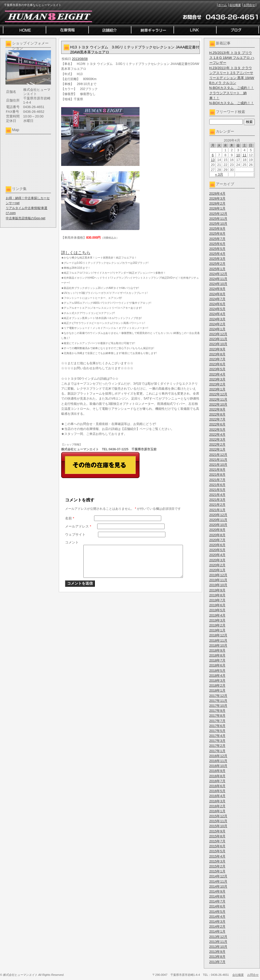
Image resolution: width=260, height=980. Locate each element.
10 (238, 155)
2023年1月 (217, 389)
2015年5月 (217, 851)
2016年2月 (217, 806)
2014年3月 (217, 922)
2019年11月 (218, 580)
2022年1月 (217, 449)
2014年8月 (217, 896)
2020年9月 (217, 530)
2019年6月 (217, 605)
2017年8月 (217, 716)
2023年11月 (218, 339)
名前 (70, 518)
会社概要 (235, 5)
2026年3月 (217, 198)
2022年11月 (218, 399)
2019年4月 (217, 615)
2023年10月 (218, 344)
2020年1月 (217, 570)
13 (213, 160)
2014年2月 (217, 926)
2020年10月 (218, 525)
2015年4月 (217, 856)
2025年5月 (217, 249)
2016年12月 (218, 756)
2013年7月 (217, 962)
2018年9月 (217, 650)
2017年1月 (217, 751)
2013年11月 (218, 942)
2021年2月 (217, 505)
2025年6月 (217, 244)
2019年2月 (217, 625)
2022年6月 (217, 424)
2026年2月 (217, 203)
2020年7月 (217, 540)
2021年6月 (217, 485)
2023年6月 (217, 364)
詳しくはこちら (76, 253)
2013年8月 (217, 957)
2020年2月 (217, 565)
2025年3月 (217, 259)
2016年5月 (217, 791)
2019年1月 (217, 630)
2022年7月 (217, 419)
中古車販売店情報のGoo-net (25, 218)
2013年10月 (218, 947)
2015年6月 (217, 846)
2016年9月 (217, 771)
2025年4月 (217, 254)
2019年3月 (217, 620)
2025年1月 (217, 269)
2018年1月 (217, 690)
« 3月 (219, 174)
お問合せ (249, 5)
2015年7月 (217, 841)
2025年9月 (217, 229)
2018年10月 (218, 645)
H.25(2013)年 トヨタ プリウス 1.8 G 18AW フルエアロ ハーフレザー (232, 58)
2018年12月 (218, 635)
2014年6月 (217, 906)
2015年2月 (217, 866)
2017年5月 (217, 731)
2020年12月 (218, 515)
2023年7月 (217, 359)
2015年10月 (218, 826)
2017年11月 (218, 701)
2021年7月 (217, 480)
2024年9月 (217, 289)
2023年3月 (217, 379)
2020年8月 (217, 535)
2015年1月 (217, 871)
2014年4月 (217, 917)
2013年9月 (217, 952)
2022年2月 (217, 444)
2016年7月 (217, 781)
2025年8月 (217, 234)
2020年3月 (217, 560)
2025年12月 (218, 214)
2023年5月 (217, 369)
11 (244, 155)
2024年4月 (217, 314)
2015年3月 (217, 861)
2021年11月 (218, 460)
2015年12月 (218, 816)
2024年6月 (217, 304)
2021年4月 (217, 495)
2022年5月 (217, 430)
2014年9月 (217, 891)
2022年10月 (218, 404)
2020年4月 (217, 555)
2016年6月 (217, 786)
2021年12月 (218, 455)
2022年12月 (218, 394)
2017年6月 (217, 726)
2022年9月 (217, 409)
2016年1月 (217, 811)
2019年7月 (217, 600)
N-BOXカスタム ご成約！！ (232, 88)
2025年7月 (217, 239)
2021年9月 (217, 470)
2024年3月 (217, 319)
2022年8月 (217, 414)
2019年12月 (218, 575)
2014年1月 (217, 931)
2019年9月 (217, 590)
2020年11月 (218, 520)
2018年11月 (218, 640)
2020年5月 (217, 550)
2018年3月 (217, 681)
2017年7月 (217, 721)
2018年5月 (217, 671)
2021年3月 (217, 500)
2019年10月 (218, 585)
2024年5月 (217, 309)
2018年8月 (217, 655)
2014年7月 (217, 901)
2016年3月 (217, 801)
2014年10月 (218, 886)
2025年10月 (218, 224)
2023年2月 (217, 384)
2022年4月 (217, 435)
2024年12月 (218, 274)
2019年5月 (217, 610)
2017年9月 (217, 711)
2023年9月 (217, 349)
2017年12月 (218, 696)
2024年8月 (217, 294)
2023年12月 (218, 334)
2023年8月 (217, 354)
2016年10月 (218, 766)
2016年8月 (217, 776)
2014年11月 (218, 881)
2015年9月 (217, 831)
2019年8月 (217, 595)
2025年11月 (218, 219)
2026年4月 (217, 194)
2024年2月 (217, 324)
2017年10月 (218, 706)
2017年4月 (217, 736)
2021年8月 (217, 475)
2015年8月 (217, 836)
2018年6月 (217, 665)
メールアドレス (78, 526)
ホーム (223, 5)
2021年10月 (218, 465)
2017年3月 (217, 741)
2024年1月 (217, 329)
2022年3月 (217, 439)
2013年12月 (218, 937)
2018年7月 (217, 660)
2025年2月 (217, 264)
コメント (72, 542)
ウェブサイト (75, 534)
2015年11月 (218, 821)
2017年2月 (217, 746)
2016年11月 (218, 761)
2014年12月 (218, 876)
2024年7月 (217, 299)
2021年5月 (217, 490)
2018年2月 (217, 685)
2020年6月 (217, 545)
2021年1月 (217, 510)
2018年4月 (217, 676)
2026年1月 (217, 208)
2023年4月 (217, 374)
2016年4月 (217, 796)
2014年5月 (217, 912)
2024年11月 (218, 279)
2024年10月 (218, 284)
